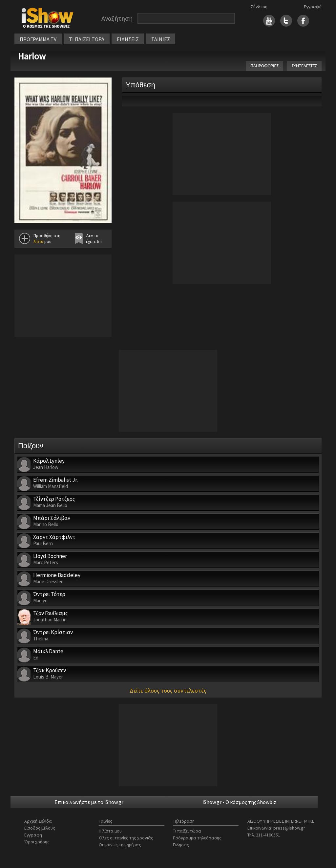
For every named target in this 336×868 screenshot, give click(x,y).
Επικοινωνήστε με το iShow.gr (89, 802)
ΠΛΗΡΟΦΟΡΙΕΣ (264, 66)
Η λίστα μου (110, 831)
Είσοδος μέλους (40, 828)
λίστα (38, 242)
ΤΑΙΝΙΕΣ (161, 39)
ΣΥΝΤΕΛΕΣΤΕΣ (304, 66)
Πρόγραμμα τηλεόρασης (197, 838)
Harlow (32, 56)
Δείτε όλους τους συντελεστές (168, 690)
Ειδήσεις (181, 845)
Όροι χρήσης (37, 842)
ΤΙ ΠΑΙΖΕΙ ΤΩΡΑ (87, 39)
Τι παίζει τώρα (187, 831)
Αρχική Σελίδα (38, 821)
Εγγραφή (313, 7)
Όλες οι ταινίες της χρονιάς (126, 838)
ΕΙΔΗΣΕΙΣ (128, 39)
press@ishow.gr (289, 828)
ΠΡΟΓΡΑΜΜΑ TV (38, 39)
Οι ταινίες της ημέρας (120, 845)
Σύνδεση (259, 7)
